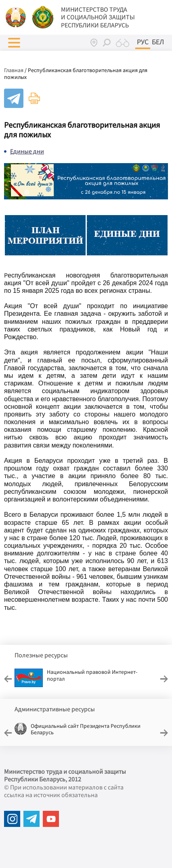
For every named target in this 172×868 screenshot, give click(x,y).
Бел (158, 42)
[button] (14, 43)
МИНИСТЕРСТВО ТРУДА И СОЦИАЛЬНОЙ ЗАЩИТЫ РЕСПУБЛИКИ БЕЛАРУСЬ (98, 17)
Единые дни (27, 151)
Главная (14, 70)
